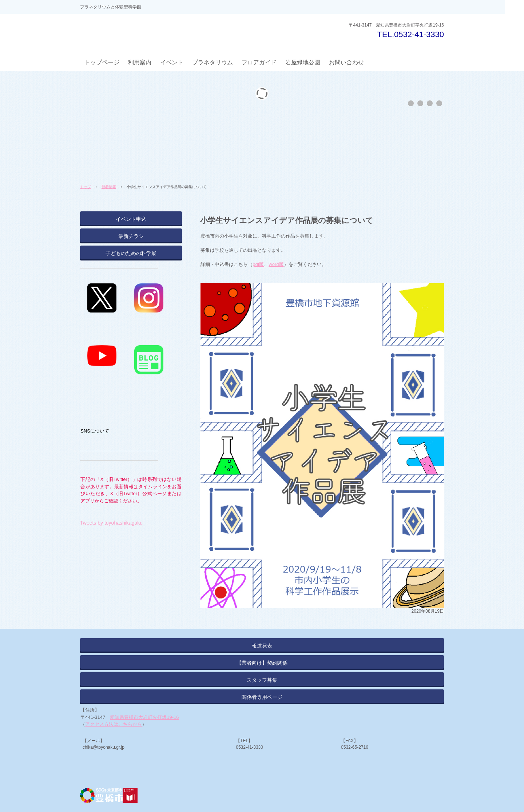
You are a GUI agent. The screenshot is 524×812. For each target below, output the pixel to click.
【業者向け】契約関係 (262, 663)
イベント (172, 62)
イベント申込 (131, 219)
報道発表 (262, 646)
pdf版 (258, 264)
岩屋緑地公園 (303, 62)
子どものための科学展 (131, 253)
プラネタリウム (213, 62)
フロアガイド (259, 62)
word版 (276, 264)
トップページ (102, 62)
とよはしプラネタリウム (135, 33)
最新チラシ (131, 236)
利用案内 (140, 62)
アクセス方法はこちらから (114, 724)
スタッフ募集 (262, 680)
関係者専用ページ (262, 697)
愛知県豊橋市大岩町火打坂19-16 (144, 717)
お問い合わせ (346, 62)
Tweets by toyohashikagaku (111, 523)
